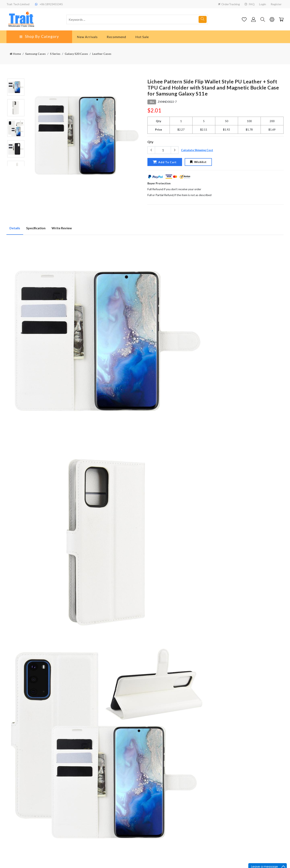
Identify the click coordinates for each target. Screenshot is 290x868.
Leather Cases (102, 54)
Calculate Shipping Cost (197, 150)
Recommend (116, 37)
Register (276, 4)
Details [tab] (15, 228)
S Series (55, 54)
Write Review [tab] (62, 228)
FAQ (250, 4)
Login (263, 4)
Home (15, 54)
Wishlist (198, 162)
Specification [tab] (36, 228)
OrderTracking (229, 4)
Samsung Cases (35, 54)
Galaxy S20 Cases (76, 54)
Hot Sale (142, 37)
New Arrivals (87, 37)
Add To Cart (165, 162)
